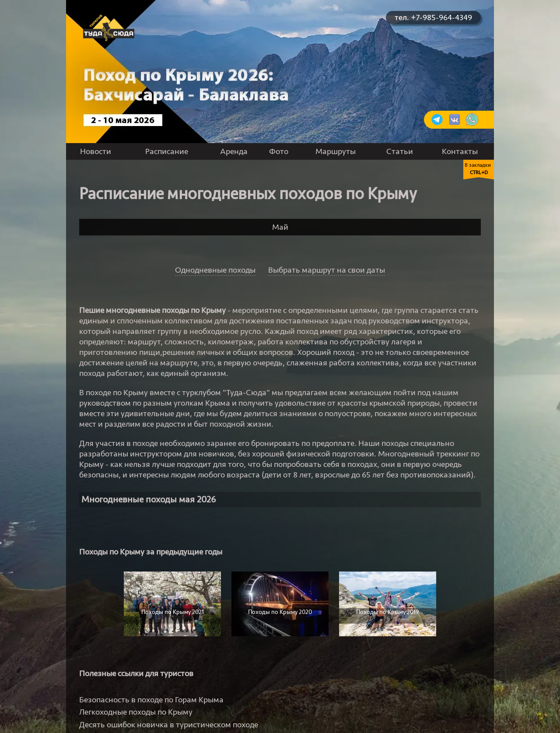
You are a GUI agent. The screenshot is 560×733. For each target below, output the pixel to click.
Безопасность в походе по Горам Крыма (151, 700)
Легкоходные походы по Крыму (136, 712)
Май (280, 227)
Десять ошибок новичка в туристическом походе (169, 725)
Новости (96, 151)
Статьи (400, 151)
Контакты (460, 151)
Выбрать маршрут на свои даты (327, 270)
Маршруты (336, 151)
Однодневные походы (215, 270)
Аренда (234, 151)
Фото (279, 151)
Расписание (167, 151)
